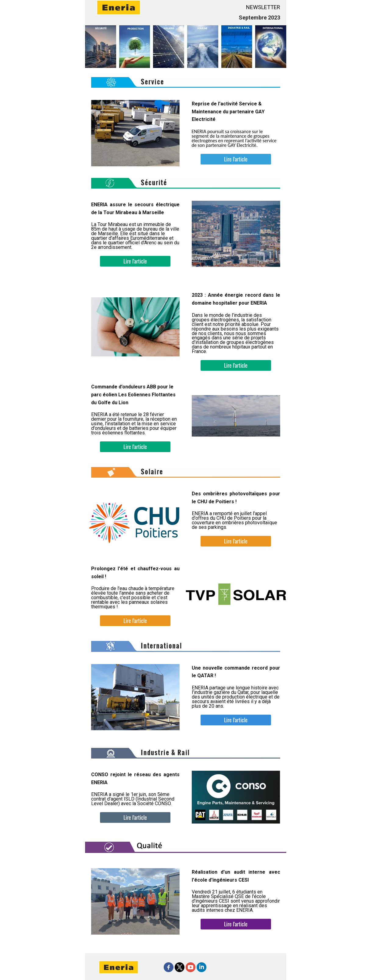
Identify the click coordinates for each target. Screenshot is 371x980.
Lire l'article (236, 159)
